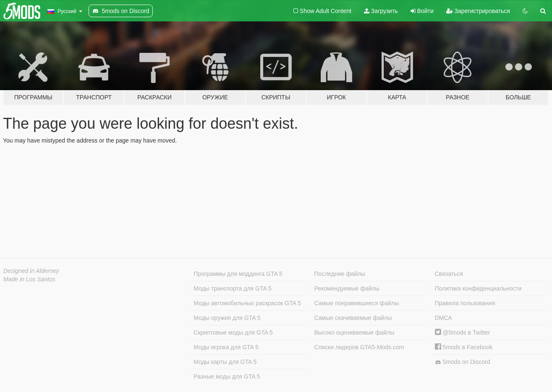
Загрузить (381, 11)
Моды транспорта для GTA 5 (232, 288)
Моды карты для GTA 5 (225, 362)
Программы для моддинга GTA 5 (238, 274)
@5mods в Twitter (463, 332)
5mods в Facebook (464, 347)
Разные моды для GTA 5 (227, 376)
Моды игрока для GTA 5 (226, 347)
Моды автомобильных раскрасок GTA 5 (247, 303)
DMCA (443, 318)
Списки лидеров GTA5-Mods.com (359, 347)
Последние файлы (340, 274)
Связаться (449, 274)
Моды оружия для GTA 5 (227, 318)
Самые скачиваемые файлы (353, 318)
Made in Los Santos (29, 279)
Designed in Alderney (31, 271)
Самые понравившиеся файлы (357, 303)
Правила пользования (465, 303)
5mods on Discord (463, 362)
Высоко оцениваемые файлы (354, 332)
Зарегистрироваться (478, 11)
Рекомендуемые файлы (347, 288)
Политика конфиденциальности (478, 288)
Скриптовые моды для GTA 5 (233, 332)
